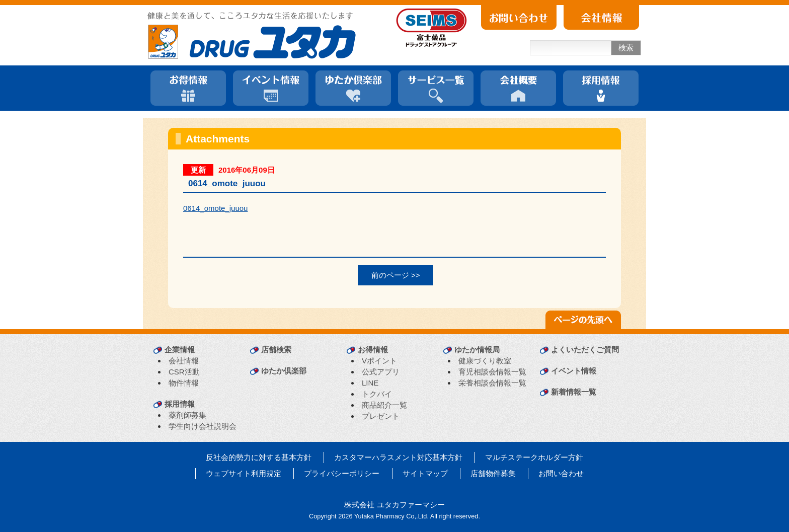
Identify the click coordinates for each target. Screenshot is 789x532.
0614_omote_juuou (215, 208)
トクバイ (377, 394)
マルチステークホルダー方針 (534, 457)
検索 (626, 48)
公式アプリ (381, 372)
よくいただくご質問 (585, 350)
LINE (370, 383)
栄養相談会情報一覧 (492, 383)
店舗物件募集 (493, 473)
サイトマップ (425, 473)
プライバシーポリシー (342, 473)
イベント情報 (574, 371)
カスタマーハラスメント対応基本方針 (398, 457)
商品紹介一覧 (384, 405)
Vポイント (379, 361)
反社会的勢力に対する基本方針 (259, 457)
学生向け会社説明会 (203, 426)
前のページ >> (396, 275)
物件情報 (184, 383)
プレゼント (381, 416)
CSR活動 (184, 372)
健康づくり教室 (485, 361)
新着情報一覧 (574, 392)
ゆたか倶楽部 (284, 371)
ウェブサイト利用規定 (244, 473)
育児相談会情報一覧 (492, 372)
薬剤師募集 (187, 415)
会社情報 (184, 361)
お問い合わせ (561, 473)
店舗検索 (276, 350)
